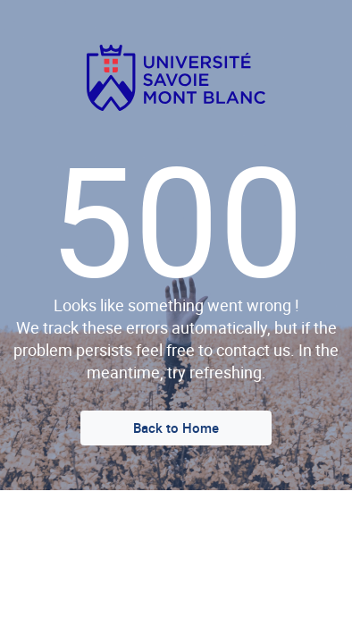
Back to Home (176, 428)
